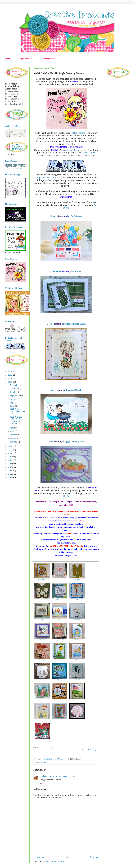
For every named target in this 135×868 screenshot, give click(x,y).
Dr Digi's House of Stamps (47, 178)
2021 (10, 450)
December (15, 385)
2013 (10, 478)
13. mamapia (42, 660)
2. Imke (59, 580)
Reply (42, 783)
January (14, 442)
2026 (10, 371)
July (12, 403)
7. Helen (42, 620)
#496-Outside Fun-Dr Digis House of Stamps (16, 420)
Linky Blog (92, 750)
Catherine (56, 271)
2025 (10, 375)
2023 (10, 382)
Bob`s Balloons (75, 216)
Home (8, 59)
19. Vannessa (42, 700)
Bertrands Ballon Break (74, 324)
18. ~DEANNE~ (77, 680)
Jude (51, 442)
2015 (10, 471)
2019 (10, 457)
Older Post (94, 857)
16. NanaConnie (42, 680)
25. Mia (42, 740)
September (15, 396)
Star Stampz (79, 133)
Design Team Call (26, 59)
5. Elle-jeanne (59, 600)
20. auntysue (59, 700)
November (15, 389)
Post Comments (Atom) (56, 862)
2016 (10, 467)
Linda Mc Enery (47, 776)
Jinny (54, 390)
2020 (10, 453)
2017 (10, 464)
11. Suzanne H (59, 640)
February (14, 438)
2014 (10, 474)
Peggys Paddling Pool (74, 442)
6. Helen (77, 600)
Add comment (41, 789)
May (12, 428)
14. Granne (59, 660)
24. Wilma (77, 720)
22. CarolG (42, 720)
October (14, 392)
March (13, 435)
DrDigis (44, 762)
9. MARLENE (77, 620)
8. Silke (59, 620)
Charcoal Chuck (74, 390)
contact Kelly (73, 150)
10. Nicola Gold (42, 640)
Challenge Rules (48, 59)
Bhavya (54, 216)
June (12, 406)
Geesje (50, 324)
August (13, 399)
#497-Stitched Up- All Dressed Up (18, 411)
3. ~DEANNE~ (77, 580)
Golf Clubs (76, 271)
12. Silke (77, 640)
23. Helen (59, 720)
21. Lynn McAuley (77, 700)
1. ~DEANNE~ (42, 580)
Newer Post (39, 857)
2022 (10, 446)
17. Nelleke (59, 680)
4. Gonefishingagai (42, 600)
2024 (10, 379)
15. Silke (77, 660)
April (12, 431)
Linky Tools (82, 750)
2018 (10, 460)
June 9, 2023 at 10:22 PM (65, 776)
